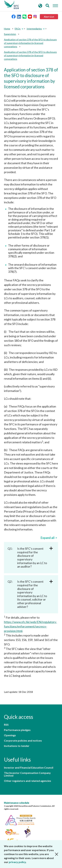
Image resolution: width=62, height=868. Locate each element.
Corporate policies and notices (23, 741)
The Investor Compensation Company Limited (27, 774)
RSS (6, 725)
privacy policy (17, 862)
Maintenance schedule (17, 803)
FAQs (18, 29)
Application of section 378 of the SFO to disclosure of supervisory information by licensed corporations (30, 43)
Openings (10, 735)
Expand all (48, 538)
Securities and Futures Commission (12, 5)
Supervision (10, 34)
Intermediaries (34, 29)
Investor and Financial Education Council (29, 768)
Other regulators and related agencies (28, 781)
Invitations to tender (17, 746)
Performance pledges (17, 730)
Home (7, 29)
